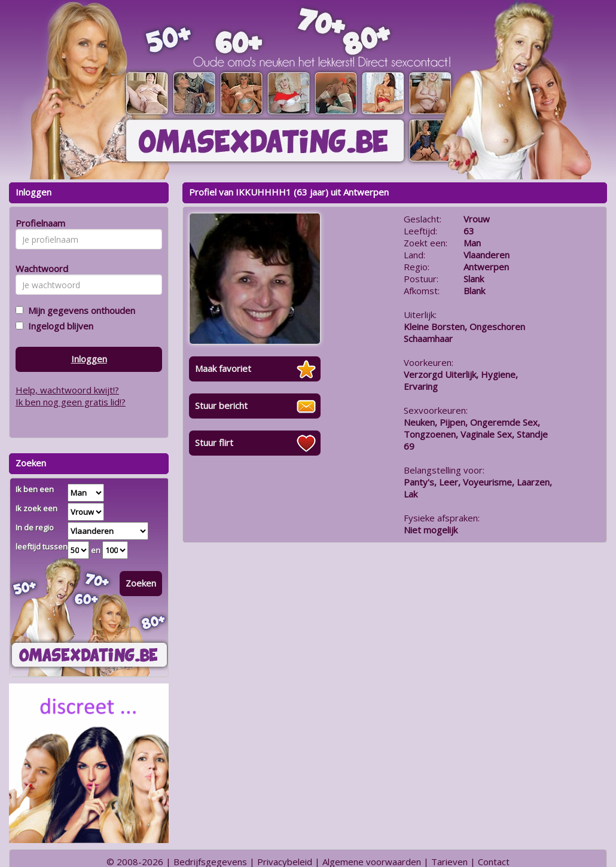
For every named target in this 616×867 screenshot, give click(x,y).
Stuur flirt (214, 442)
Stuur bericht (221, 405)
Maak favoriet (223, 368)
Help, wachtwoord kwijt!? (67, 390)
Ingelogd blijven (58, 326)
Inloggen (89, 359)
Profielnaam (39, 223)
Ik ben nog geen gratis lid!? (71, 402)
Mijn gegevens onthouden (79, 310)
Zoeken (141, 583)
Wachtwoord (39, 268)
